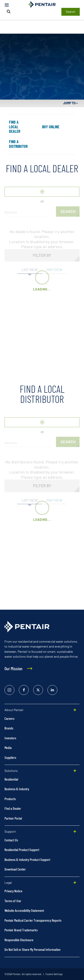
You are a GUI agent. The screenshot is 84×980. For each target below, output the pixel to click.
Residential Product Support (22, 850)
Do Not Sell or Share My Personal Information (32, 949)
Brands (9, 728)
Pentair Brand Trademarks (21, 930)
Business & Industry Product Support (27, 859)
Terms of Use (13, 901)
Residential (11, 779)
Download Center (15, 869)
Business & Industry (17, 789)
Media (8, 748)
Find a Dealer (13, 808)
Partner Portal (13, 818)
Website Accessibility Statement (24, 910)
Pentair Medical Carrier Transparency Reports (33, 920)
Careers (9, 718)
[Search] (9, 12)
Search (71, 12)
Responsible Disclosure (19, 940)
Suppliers (10, 757)
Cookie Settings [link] (54, 974)
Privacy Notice (13, 891)
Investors (10, 738)
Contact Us (11, 840)
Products (10, 799)
